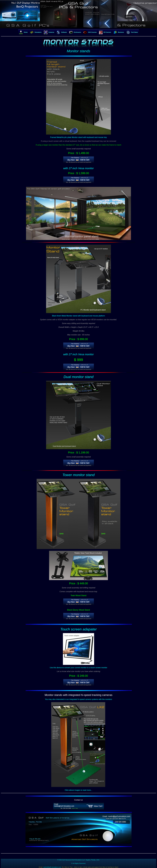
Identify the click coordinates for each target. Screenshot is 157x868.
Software (62, 32)
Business (119, 32)
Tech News (132, 32)
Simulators (36, 32)
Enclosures (75, 32)
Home (23, 32)
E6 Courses (105, 32)
